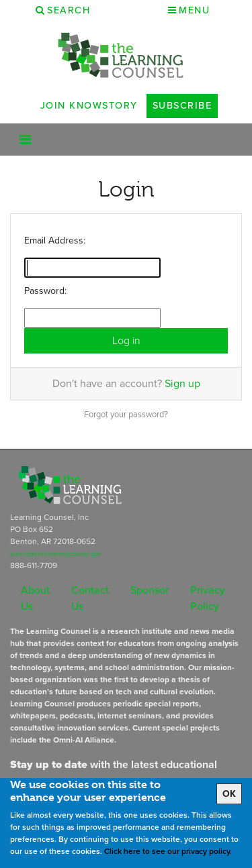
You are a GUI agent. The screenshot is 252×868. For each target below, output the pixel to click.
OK (229, 794)
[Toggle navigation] (25, 140)
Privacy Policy (208, 598)
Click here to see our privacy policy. (168, 851)
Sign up (182, 383)
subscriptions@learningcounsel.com (56, 554)
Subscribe (182, 105)
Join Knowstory (89, 105)
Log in (126, 340)
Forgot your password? (126, 414)
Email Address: (55, 240)
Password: (45, 291)
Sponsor (150, 590)
